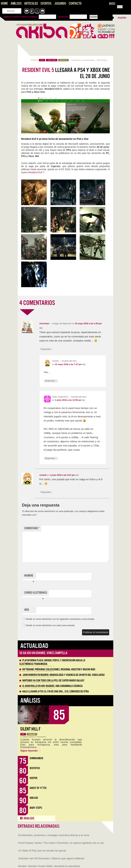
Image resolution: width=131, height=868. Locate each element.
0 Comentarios (41, 737)
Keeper (34, 778)
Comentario (32, 528)
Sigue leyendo (31, 751)
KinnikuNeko (36, 758)
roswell (43, 475)
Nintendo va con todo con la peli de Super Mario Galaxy (53, 681)
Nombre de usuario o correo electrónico (20, 17)
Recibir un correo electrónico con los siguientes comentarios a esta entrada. (60, 619)
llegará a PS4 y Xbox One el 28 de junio (66, 73)
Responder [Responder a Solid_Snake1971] (51, 458)
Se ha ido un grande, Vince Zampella (43, 653)
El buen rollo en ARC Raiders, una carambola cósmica (52, 686)
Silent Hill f (30, 729)
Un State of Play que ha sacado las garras (42, 850)
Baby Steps (36, 808)
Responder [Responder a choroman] (46, 349)
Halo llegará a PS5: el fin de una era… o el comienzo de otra (56, 692)
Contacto (75, 4)
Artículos (31, 4)
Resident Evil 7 (36, 172)
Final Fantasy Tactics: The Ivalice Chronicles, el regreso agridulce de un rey (61, 843)
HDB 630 (34, 798)
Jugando (60, 4)
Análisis (16, 4)
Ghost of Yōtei (38, 788)
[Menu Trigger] (120, 6)
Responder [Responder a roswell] (51, 381)
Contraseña (63, 17)
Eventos (46, 4)
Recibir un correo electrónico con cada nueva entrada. (50, 625)
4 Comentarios (75, 60)
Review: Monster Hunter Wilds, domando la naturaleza (49, 866)
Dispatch (35, 768)
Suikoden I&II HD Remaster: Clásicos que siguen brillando (51, 858)
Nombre (29, 576)
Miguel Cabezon (29, 737)
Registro (122, 18)
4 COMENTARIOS (37, 303)
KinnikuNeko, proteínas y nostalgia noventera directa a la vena (54, 835)
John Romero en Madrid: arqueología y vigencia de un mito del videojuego (63, 675)
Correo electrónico (36, 593)
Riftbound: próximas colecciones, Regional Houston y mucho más (59, 669)
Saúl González (89, 60)
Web (27, 610)
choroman (44, 324)
